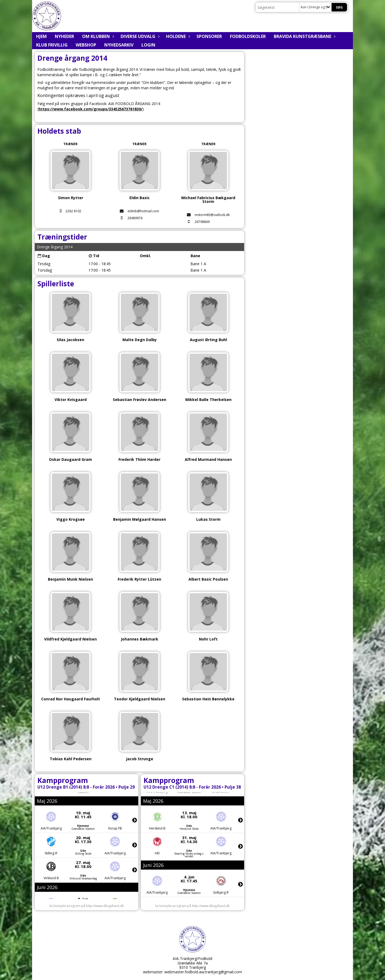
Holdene (177, 36)
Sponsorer (209, 36)
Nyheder (64, 36)
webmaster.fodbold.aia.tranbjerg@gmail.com (203, 972)
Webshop (86, 45)
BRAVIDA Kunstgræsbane (304, 36)
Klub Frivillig (52, 45)
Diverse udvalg (139, 36)
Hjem (41, 36)
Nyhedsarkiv (119, 45)
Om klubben (97, 36)
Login (148, 45)
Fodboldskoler (248, 36)
